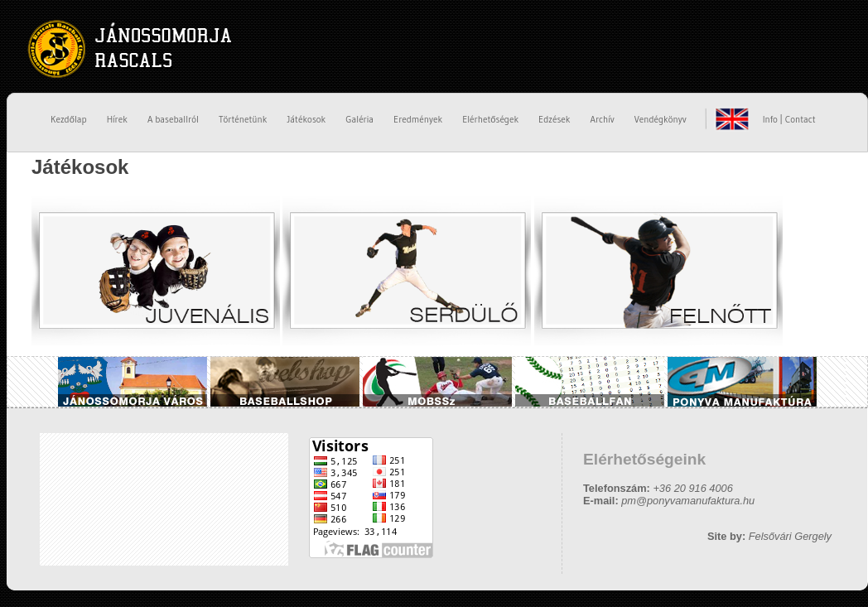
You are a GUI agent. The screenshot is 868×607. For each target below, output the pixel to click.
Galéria (359, 119)
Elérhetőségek (490, 119)
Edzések (554, 119)
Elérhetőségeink (644, 459)
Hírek (117, 119)
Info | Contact (789, 119)
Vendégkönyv (661, 119)
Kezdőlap (69, 119)
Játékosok (306, 119)
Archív (602, 119)
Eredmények (418, 119)
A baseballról (173, 119)
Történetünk (243, 119)
